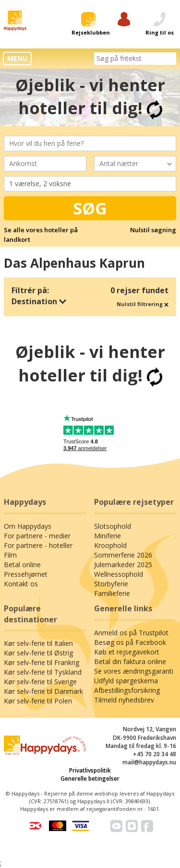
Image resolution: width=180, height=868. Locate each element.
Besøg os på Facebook (130, 642)
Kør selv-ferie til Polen (38, 701)
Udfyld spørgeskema (126, 681)
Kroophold (110, 545)
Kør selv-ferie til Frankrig (42, 662)
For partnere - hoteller (38, 545)
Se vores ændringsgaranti (134, 671)
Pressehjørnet (26, 574)
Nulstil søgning (153, 230)
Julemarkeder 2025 (123, 565)
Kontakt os (21, 584)
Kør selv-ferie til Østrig (38, 653)
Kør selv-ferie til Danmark (43, 691)
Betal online (22, 565)
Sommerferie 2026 (123, 555)
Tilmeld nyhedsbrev (124, 700)
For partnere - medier (37, 536)
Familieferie (112, 593)
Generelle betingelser (90, 779)
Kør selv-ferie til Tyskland (43, 672)
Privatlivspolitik (90, 770)
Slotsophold (113, 526)
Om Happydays (28, 526)
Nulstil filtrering (143, 304)
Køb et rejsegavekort (127, 652)
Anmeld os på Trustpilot (131, 633)
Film (10, 555)
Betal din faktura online (130, 661)
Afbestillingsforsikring (127, 690)
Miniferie (108, 536)
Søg (90, 208)
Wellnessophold (119, 574)
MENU (17, 58)
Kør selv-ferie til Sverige (40, 682)
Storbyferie (111, 584)
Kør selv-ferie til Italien (38, 643)
